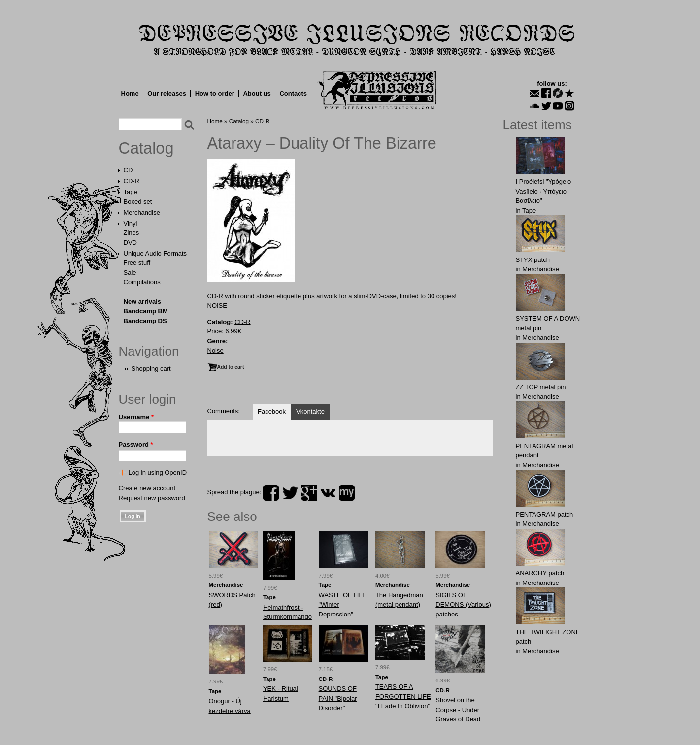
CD (128, 170)
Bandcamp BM (146, 311)
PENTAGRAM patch (545, 514)
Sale (130, 273)
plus (309, 493)
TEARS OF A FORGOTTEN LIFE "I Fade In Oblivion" (403, 696)
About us (257, 93)
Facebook (272, 411)
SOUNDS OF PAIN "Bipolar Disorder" (338, 698)
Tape (131, 192)
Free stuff (137, 263)
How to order (215, 93)
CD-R (132, 181)
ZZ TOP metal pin (541, 387)
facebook (271, 493)
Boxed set (138, 202)
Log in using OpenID (158, 472)
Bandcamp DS (145, 321)
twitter (290, 493)
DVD (130, 243)
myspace (347, 493)
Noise (216, 350)
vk (328, 493)
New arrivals (143, 302)
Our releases (167, 93)
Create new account (147, 488)
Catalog (146, 148)
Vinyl (131, 223)
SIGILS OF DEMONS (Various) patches (463, 605)
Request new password (152, 498)
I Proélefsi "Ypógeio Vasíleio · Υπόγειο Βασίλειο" (544, 191)
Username (136, 417)
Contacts (293, 93)
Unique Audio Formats (155, 253)
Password (136, 444)
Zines (132, 233)
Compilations (142, 282)
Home (130, 93)
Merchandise (142, 212)
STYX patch (533, 260)
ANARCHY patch (540, 573)
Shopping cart (151, 369)
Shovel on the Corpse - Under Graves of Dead (458, 710)
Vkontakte (310, 411)
